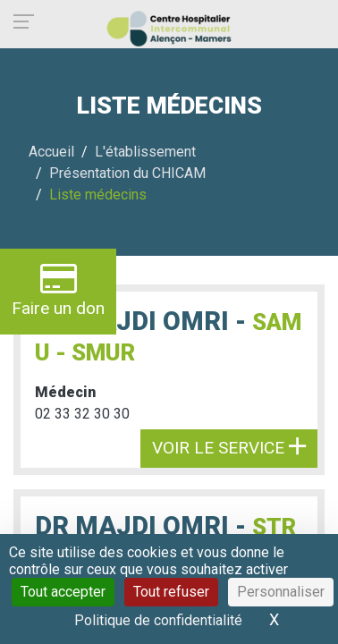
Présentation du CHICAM (127, 173)
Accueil (51, 152)
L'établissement (145, 152)
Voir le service (229, 448)
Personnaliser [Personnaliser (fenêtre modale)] (281, 592)
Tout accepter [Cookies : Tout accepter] (63, 592)
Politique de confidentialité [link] (158, 620)
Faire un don (58, 289)
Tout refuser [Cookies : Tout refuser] (171, 592)
